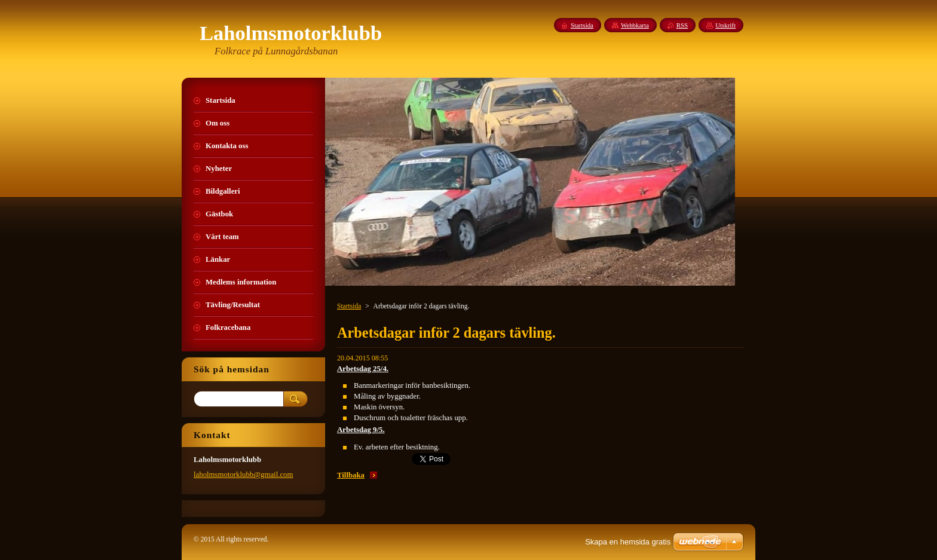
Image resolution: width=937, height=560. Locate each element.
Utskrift (725, 25)
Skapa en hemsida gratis (628, 542)
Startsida (349, 306)
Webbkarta (635, 25)
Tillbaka (351, 475)
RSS (682, 25)
